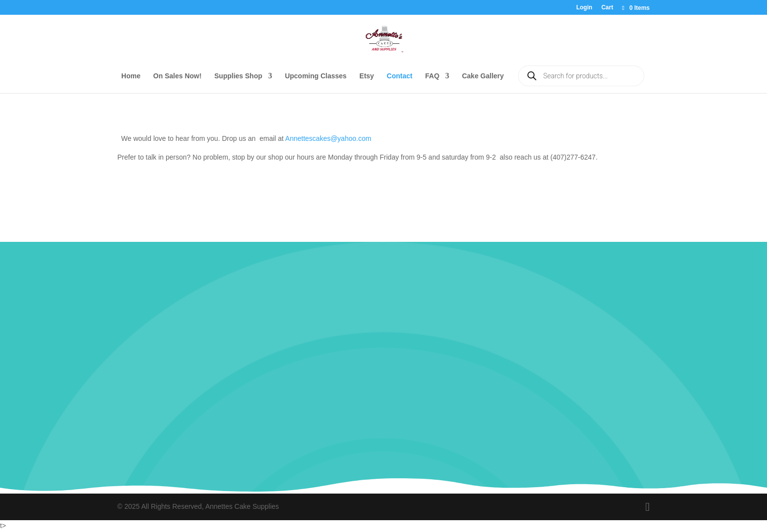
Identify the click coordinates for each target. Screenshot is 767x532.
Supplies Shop (238, 76)
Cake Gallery (483, 76)
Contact (400, 76)
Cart (607, 8)
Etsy (367, 76)
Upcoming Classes (316, 76)
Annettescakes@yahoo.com (329, 138)
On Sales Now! (177, 76)
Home (131, 76)
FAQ (433, 76)
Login (584, 8)
